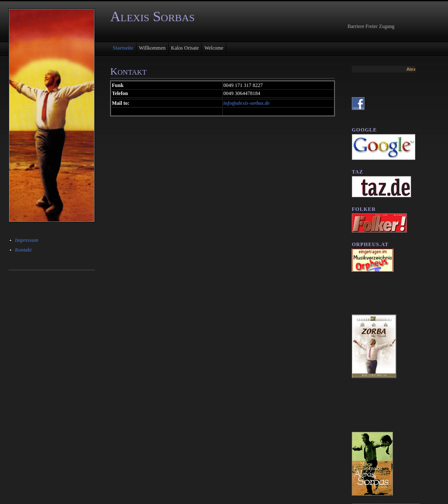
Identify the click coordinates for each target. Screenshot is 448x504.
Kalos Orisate (185, 48)
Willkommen (152, 48)
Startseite (123, 48)
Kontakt (23, 250)
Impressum (26, 240)
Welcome (214, 48)
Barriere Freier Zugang (371, 26)
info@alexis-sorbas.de (246, 103)
